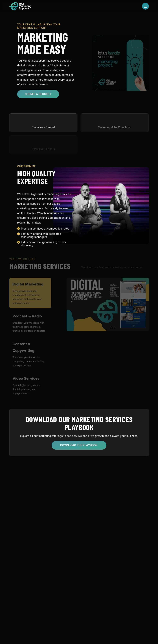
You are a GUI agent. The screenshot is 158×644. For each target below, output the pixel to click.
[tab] (30, 293)
